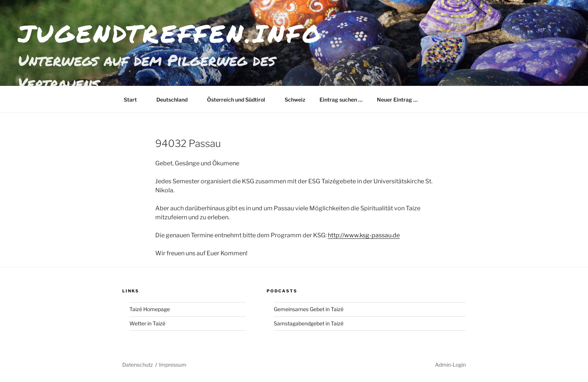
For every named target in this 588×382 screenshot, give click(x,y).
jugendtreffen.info (170, 33)
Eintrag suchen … (341, 100)
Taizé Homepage (150, 309)
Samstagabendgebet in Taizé (309, 323)
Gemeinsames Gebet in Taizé (309, 309)
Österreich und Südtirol (240, 100)
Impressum (173, 365)
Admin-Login (450, 365)
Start (134, 100)
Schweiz (295, 100)
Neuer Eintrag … (397, 100)
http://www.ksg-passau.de (364, 235)
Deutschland (175, 100)
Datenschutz (138, 365)
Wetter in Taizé (147, 323)
